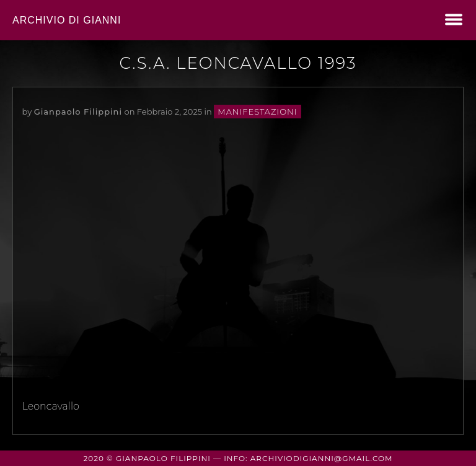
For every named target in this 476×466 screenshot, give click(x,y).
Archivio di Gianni (67, 20)
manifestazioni (257, 112)
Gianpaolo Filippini (78, 112)
